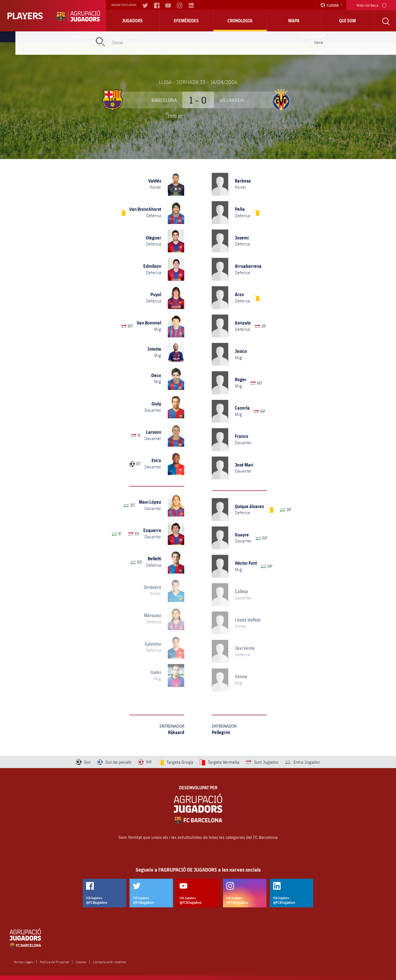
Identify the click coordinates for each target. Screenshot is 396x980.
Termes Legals (24, 962)
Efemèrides (186, 21)
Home (78, 37)
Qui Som (347, 21)
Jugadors (132, 21)
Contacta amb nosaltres (110, 962)
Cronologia (240, 21)
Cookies (81, 962)
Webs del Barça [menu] (371, 5)
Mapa (294, 21)
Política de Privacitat (54, 962)
